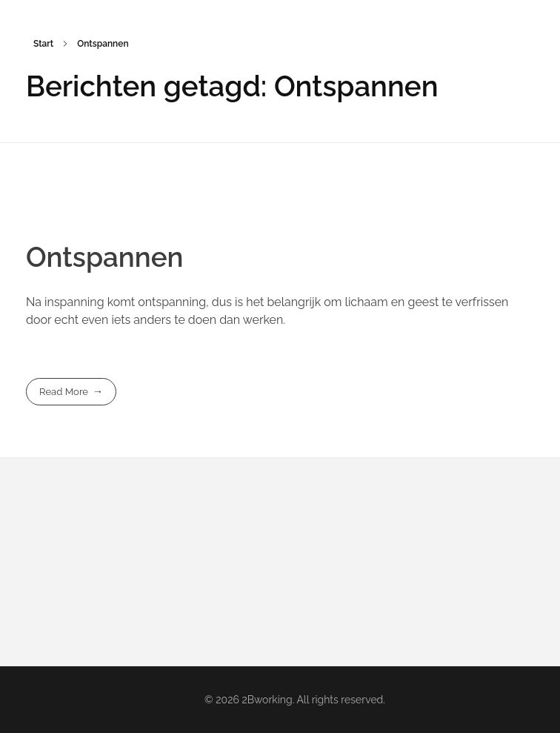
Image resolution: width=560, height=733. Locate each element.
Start (43, 44)
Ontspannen (105, 257)
